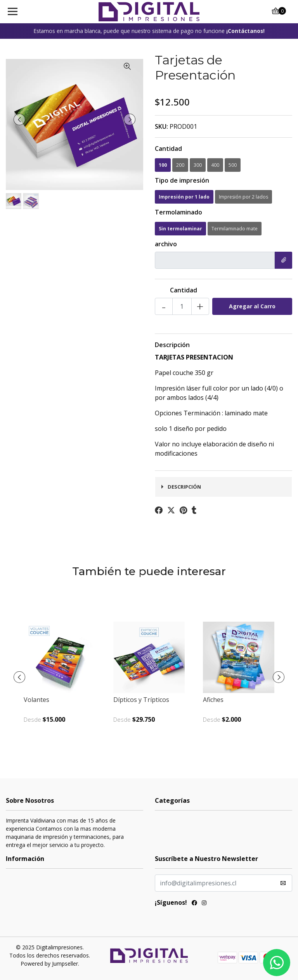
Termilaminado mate (235, 229)
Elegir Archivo (281, 260)
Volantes (36, 700)
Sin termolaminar (180, 229)
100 (163, 165)
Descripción (172, 345)
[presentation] (19, 119)
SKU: (161, 126)
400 (215, 165)
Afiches (213, 700)
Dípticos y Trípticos (141, 700)
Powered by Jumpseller (49, 964)
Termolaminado (178, 212)
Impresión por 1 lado (184, 197)
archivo (166, 244)
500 (233, 165)
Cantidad (168, 149)
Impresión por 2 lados (243, 197)
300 (198, 165)
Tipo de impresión (182, 180)
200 (180, 165)
